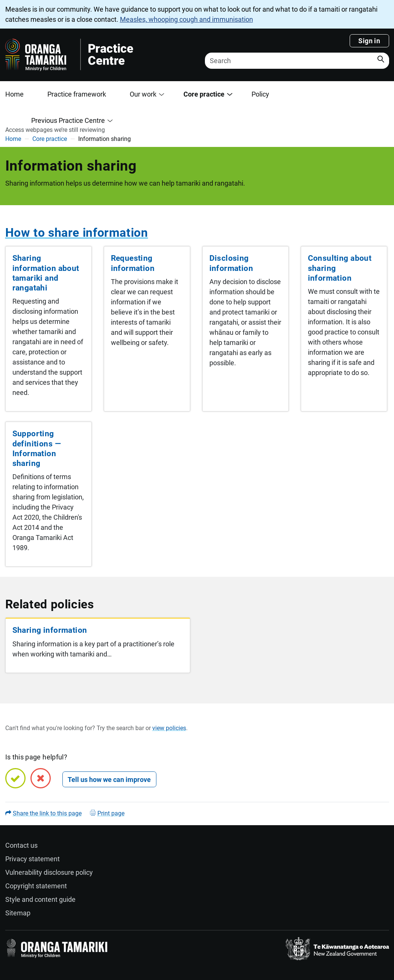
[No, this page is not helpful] (41, 778)
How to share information (77, 233)
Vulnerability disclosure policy (49, 872)
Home (14, 94)
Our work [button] (143, 94)
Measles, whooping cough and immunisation (186, 19)
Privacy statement (33, 859)
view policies (169, 728)
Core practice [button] (204, 94)
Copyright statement (36, 886)
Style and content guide (40, 899)
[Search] (297, 61)
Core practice (50, 139)
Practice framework (77, 94)
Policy (260, 94)
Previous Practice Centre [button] (68, 120)
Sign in (369, 41)
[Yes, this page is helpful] (15, 778)
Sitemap (18, 913)
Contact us (21, 845)
